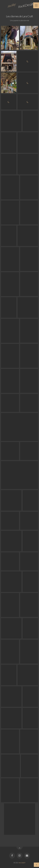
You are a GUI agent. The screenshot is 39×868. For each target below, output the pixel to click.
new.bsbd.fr (22, 863)
